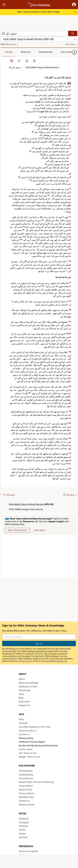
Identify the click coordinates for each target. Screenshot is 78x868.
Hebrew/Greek (36, 52)
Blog (21, 698)
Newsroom (24, 702)
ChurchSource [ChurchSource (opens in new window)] (26, 778)
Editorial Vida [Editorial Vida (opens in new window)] (25, 790)
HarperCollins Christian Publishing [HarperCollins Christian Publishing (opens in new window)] (36, 782)
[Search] (73, 33)
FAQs (21, 719)
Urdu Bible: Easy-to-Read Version (26, 504)
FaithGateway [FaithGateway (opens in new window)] (26, 771)
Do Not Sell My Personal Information (38, 746)
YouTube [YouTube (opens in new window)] (23, 837)
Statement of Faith (28, 687)
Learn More (39, 530)
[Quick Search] (34, 33)
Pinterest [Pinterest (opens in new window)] (23, 826)
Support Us (24, 705)
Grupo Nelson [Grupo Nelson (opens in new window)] (26, 786)
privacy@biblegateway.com (55, 661)
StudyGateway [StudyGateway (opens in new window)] (26, 775)
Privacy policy (26, 738)
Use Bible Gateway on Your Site (35, 727)
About (22, 679)
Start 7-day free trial (17, 530)
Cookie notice (26, 749)
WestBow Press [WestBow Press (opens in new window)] (26, 797)
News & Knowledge (29, 683)
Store (21, 694)
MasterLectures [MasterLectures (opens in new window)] (27, 805)
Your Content (53, 52)
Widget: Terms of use (29, 757)
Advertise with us (28, 731)
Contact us (24, 734)
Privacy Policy (24, 661)
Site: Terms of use (28, 753)
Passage (7, 52)
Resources (20, 52)
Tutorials (23, 723)
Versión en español (28, 851)
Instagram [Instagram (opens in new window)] (24, 822)
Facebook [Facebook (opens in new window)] (24, 819)
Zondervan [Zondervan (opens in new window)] (24, 801)
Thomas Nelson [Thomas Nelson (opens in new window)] (27, 793)
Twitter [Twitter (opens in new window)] (22, 834)
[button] (74, 5)
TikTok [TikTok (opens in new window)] (22, 830)
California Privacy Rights (32, 742)
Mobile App (25, 690)
